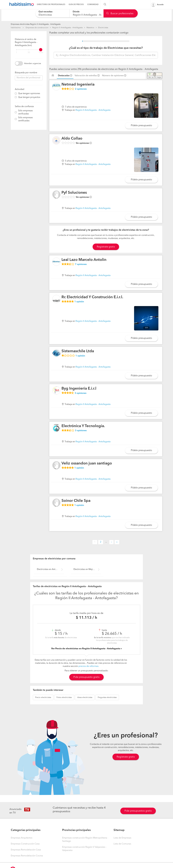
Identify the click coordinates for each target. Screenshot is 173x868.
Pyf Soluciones (74, 193)
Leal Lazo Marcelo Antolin (84, 260)
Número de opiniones (113, 76)
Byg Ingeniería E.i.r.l (79, 389)
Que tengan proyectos (29, 97)
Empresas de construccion (37, 28)
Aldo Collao (72, 139)
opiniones (81, 89)
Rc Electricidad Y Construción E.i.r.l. (92, 297)
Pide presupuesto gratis (86, 677)
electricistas (43, 697)
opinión (79, 302)
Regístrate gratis (126, 757)
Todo (41, 53)
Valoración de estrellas (86, 76)
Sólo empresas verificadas (25, 112)
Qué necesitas (45, 12)
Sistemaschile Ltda (78, 351)
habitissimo (16, 28)
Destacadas (64, 76)
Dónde (76, 12)
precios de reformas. (89, 666)
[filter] (29, 50)
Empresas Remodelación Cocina (27, 856)
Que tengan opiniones (29, 94)
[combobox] (52, 13)
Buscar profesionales (120, 14)
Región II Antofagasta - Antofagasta (67, 28)
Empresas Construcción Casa (25, 844)
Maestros (90, 28)
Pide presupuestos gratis (138, 811)
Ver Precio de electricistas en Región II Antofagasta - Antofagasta (86, 649)
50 (29, 53)
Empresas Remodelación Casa (26, 850)
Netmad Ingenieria (78, 85)
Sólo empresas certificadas (25, 119)
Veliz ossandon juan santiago (87, 464)
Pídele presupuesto (141, 125)
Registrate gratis (106, 247)
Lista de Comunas (122, 844)
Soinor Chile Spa (76, 501)
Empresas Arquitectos (22, 838)
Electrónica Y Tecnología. (83, 426)
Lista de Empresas (122, 838)
